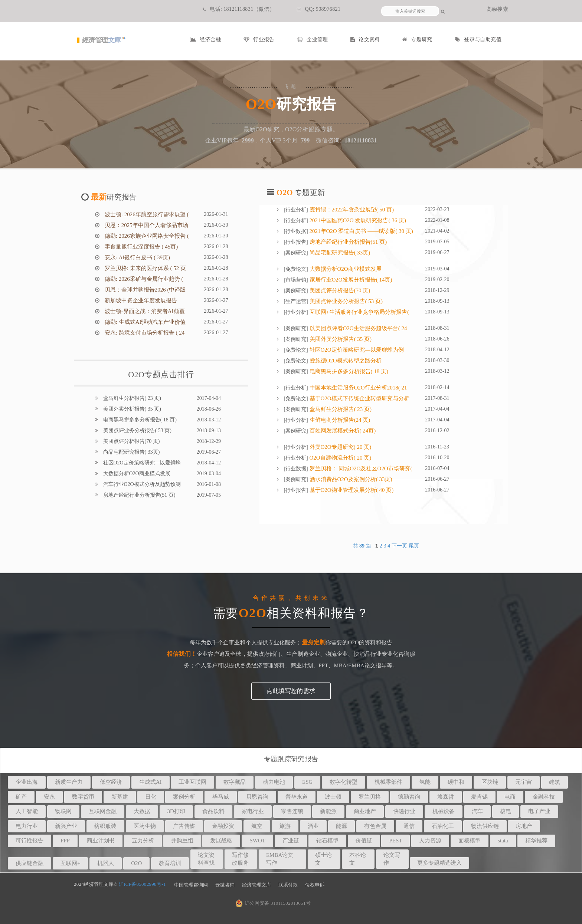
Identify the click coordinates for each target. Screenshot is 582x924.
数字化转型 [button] (344, 782)
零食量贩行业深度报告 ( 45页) (140, 247)
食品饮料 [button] (213, 811)
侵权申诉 (315, 885)
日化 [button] (151, 797)
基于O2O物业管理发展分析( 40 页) (351, 490)
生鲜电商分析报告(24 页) (339, 420)
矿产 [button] (21, 797)
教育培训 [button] (170, 863)
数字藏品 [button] (235, 782)
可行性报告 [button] (30, 841)
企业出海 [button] (27, 782)
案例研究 (296, 253)
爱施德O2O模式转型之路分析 (345, 361)
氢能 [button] (425, 782)
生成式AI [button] (151, 782)
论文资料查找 (206, 859)
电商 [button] (510, 797)
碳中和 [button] (456, 782)
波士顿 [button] (333, 797)
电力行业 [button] (27, 826)
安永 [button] (49, 797)
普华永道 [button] (297, 797)
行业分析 (296, 210)
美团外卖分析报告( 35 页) (131, 409)
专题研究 (417, 40)
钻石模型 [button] (327, 841)
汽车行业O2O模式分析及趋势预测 (141, 484)
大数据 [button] (142, 811)
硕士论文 (323, 859)
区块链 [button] (490, 782)
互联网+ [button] (70, 863)
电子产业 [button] (539, 811)
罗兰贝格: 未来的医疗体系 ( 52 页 (145, 268)
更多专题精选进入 (439, 863)
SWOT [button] (257, 841)
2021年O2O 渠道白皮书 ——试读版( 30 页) (361, 231)
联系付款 (288, 885)
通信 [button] (409, 826)
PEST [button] (395, 841)
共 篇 (363, 546)
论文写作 (392, 859)
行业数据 (296, 231)
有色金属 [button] (375, 826)
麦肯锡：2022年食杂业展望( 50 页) (351, 210)
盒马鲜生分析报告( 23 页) (131, 398)
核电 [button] (506, 811)
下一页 (399, 546)
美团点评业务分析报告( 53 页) (137, 430)
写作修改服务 (240, 859)
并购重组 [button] (182, 841)
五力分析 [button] (143, 841)
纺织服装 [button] (105, 826)
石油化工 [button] (443, 826)
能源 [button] (341, 826)
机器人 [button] (106, 863)
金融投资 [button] (223, 826)
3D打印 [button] (176, 811)
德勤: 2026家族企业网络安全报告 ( (146, 236)
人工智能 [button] (27, 811)
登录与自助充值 (478, 40)
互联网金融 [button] (103, 811)
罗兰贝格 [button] (370, 797)
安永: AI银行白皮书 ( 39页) (137, 257)
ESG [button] (307, 782)
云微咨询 (225, 885)
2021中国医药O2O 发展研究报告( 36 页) (357, 220)
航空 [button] (257, 826)
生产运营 (296, 301)
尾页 (414, 546)
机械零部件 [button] (388, 782)
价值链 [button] (364, 841)
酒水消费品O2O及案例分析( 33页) (350, 479)
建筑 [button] (555, 782)
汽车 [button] (477, 811)
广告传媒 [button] (184, 826)
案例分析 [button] (184, 797)
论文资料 (365, 40)
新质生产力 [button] (69, 782)
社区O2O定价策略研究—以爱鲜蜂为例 (356, 350)
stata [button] (503, 841)
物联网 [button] (63, 811)
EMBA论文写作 (280, 859)
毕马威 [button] (221, 797)
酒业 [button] (313, 826)
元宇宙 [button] (524, 782)
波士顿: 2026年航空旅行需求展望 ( (146, 214)
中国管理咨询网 (191, 885)
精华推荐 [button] (536, 841)
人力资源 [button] (430, 841)
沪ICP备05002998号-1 (142, 884)
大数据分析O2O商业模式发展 (136, 473)
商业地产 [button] (365, 811)
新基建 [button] (120, 797)
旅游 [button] (285, 826)
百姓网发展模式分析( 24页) (342, 431)
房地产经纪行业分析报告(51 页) (138, 495)
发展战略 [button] (221, 841)
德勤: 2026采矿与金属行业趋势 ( (143, 279)
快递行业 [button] (404, 811)
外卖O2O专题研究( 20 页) (340, 447)
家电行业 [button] (253, 811)
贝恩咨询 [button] (257, 797)
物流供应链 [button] (485, 826)
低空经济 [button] (111, 782)
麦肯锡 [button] (479, 797)
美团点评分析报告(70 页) (131, 441)
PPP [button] (65, 841)
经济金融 (206, 40)
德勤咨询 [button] (409, 797)
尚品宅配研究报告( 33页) (131, 452)
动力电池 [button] (274, 782)
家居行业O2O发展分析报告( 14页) (350, 280)
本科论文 (358, 859)
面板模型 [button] (470, 841)
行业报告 (259, 40)
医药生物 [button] (145, 826)
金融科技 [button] (544, 797)
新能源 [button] (328, 811)
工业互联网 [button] (192, 782)
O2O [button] (136, 863)
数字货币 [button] (83, 797)
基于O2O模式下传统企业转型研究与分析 (359, 398)
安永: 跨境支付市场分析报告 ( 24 (144, 333)
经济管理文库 (256, 885)
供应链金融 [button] (30, 863)
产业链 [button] (291, 841)
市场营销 (296, 280)
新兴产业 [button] (66, 826)
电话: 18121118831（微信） (239, 9)
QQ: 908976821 (319, 9)
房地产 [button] (524, 826)
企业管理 (313, 40)
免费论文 (296, 269)
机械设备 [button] (444, 811)
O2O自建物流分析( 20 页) (340, 458)
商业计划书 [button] (101, 841)
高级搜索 (497, 9)
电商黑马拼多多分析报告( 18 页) (139, 420)
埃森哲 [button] (446, 797)
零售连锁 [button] (292, 811)
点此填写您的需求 (291, 691)
